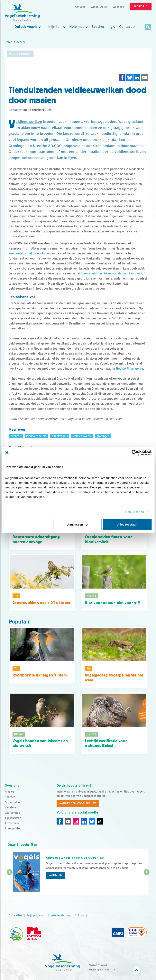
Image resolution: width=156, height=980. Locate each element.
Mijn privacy (35, 915)
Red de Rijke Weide (129, 369)
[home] (22, 12)
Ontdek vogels (26, 27)
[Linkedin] (84, 821)
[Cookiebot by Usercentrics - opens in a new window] (134, 453)
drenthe (16, 436)
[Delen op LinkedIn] (137, 77)
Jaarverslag (12, 813)
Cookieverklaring (59, 915)
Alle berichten (20, 54)
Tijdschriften (13, 818)
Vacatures (11, 807)
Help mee (77, 27)
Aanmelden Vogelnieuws (78, 803)
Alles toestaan (127, 524)
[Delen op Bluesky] (130, 77)
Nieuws (9, 792)
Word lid (55, 875)
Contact (126, 27)
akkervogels (60, 436)
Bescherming (102, 27)
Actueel (21, 42)
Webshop (118, 7)
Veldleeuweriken (29, 122)
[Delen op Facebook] (122, 77)
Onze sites (15, 915)
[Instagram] (76, 821)
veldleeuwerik (82, 436)
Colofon (80, 915)
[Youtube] (68, 821)
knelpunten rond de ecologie (29, 253)
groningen (103, 436)
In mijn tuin (53, 27)
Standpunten (13, 828)
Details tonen (135, 512)
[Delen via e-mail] (144, 77)
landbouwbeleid (36, 436)
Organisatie (12, 802)
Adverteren (12, 823)
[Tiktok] (100, 821)
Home (8, 42)
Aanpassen (77, 524)
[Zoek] (148, 27)
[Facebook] (60, 821)
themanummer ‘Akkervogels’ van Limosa (110, 273)
